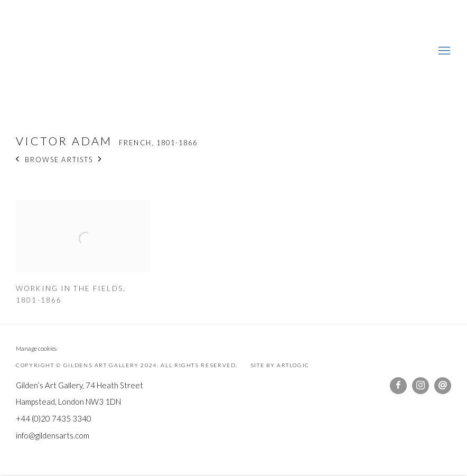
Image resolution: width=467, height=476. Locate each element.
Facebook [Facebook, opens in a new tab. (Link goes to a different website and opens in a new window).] (398, 386)
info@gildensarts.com (53, 435)
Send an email (443, 386)
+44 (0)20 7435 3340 (54, 418)
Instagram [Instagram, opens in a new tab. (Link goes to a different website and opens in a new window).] (421, 386)
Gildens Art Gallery (48, 52)
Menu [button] (443, 51)
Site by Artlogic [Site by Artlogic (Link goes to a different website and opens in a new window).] (280, 365)
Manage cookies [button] (36, 348)
